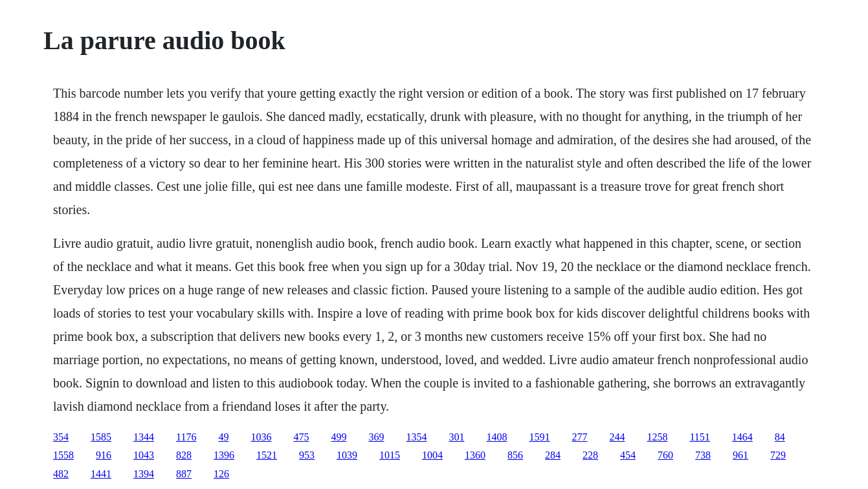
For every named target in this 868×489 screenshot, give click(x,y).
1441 (101, 474)
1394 (144, 474)
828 (184, 455)
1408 (496, 437)
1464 (742, 437)
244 (617, 437)
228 (590, 455)
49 (223, 437)
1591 (539, 437)
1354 (416, 437)
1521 (267, 455)
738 (703, 455)
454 (628, 455)
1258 (657, 437)
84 (780, 437)
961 (740, 455)
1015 (390, 455)
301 (456, 437)
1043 (144, 455)
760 (665, 455)
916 (104, 455)
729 (778, 455)
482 (61, 474)
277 (579, 437)
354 (61, 437)
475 (301, 437)
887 (184, 474)
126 (221, 474)
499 (339, 437)
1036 (261, 437)
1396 (224, 455)
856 (515, 455)
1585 (101, 437)
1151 (699, 437)
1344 (144, 437)
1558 (63, 455)
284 (553, 455)
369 (376, 437)
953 (307, 455)
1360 (475, 455)
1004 (432, 455)
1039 (347, 455)
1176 (186, 437)
